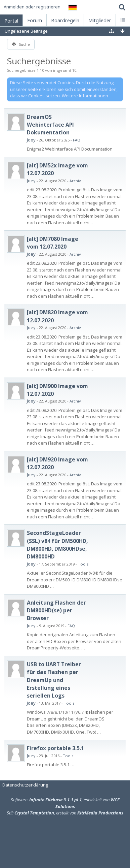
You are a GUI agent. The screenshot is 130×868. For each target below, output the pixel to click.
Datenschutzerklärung (25, 785)
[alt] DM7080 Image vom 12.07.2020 (53, 243)
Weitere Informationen (85, 96)
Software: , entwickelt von (65, 803)
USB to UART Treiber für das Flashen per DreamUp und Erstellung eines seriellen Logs (54, 680)
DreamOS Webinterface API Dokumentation (50, 125)
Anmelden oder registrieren (32, 7)
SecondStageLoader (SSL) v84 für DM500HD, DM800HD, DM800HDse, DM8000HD (57, 545)
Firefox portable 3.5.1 (55, 748)
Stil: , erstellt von (65, 813)
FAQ (77, 140)
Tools (83, 564)
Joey (31, 140)
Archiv (75, 181)
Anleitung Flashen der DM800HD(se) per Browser (56, 610)
